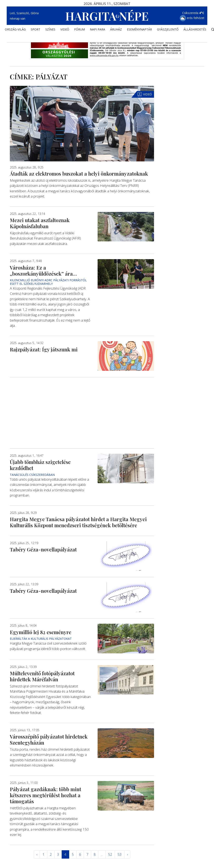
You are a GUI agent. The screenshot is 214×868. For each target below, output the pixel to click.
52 (110, 854)
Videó (65, 30)
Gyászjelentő (168, 30)
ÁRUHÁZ (116, 30)
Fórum (80, 30)
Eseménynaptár (139, 30)
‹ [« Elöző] (37, 854)
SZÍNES (50, 30)
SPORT (36, 30)
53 (120, 854)
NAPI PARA (97, 30)
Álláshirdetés (195, 30)
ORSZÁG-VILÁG (15, 30)
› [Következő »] (127, 854)
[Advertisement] (82, 413)
